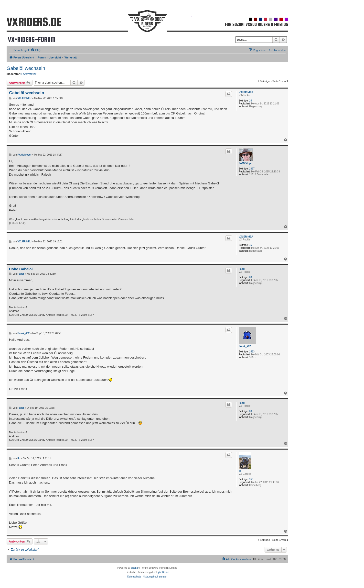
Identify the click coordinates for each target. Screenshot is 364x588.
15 (251, 101)
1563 (252, 352)
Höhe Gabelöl (21, 269)
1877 (252, 169)
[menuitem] (36, 50)
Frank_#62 (245, 346)
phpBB (135, 568)
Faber (242, 269)
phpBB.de (163, 572)
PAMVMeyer (29, 74)
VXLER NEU (246, 92)
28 (251, 277)
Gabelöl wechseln (26, 68)
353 (251, 479)
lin (240, 471)
